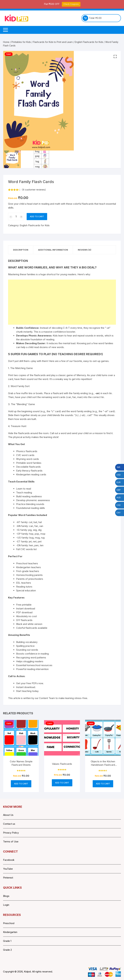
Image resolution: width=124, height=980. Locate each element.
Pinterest (8, 878)
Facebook (9, 860)
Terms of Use (11, 842)
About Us (8, 815)
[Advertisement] (62, 302)
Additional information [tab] (53, 250)
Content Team (47, 698)
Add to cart (37, 216)
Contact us (9, 824)
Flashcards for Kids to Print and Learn (53, 42)
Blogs (6, 896)
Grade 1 (7, 941)
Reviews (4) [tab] (85, 250)
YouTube (8, 869)
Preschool (9, 923)
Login (6, 905)
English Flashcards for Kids (89, 42)
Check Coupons (71, 4)
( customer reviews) (34, 190)
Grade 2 (7, 950)
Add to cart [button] (21, 784)
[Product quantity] (16, 217)
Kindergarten (10, 932)
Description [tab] (21, 250)
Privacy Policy (11, 833)
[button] (115, 57)
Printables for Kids (21, 42)
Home (6, 42)
